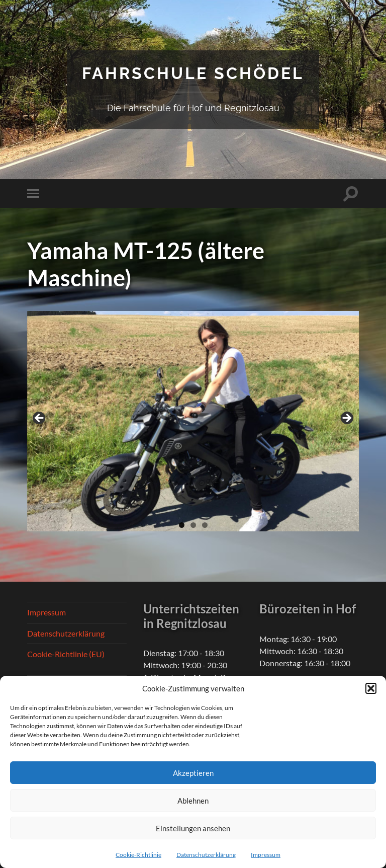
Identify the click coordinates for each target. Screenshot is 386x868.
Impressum (266, 855)
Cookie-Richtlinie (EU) (66, 654)
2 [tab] (193, 525)
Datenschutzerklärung (206, 855)
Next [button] (346, 419)
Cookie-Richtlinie (138, 855)
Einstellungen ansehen (193, 828)
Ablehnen (193, 801)
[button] (371, 688)
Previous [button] (40, 419)
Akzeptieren (193, 773)
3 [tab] (205, 525)
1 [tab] (182, 525)
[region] (193, 421)
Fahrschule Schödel (193, 73)
